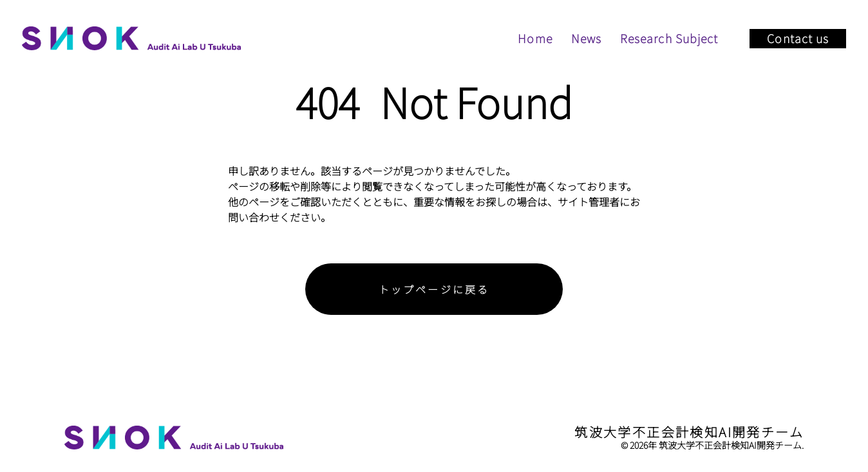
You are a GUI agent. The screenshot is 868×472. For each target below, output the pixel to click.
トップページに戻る (434, 289)
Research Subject (669, 38)
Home (535, 38)
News (586, 38)
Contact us (798, 38)
